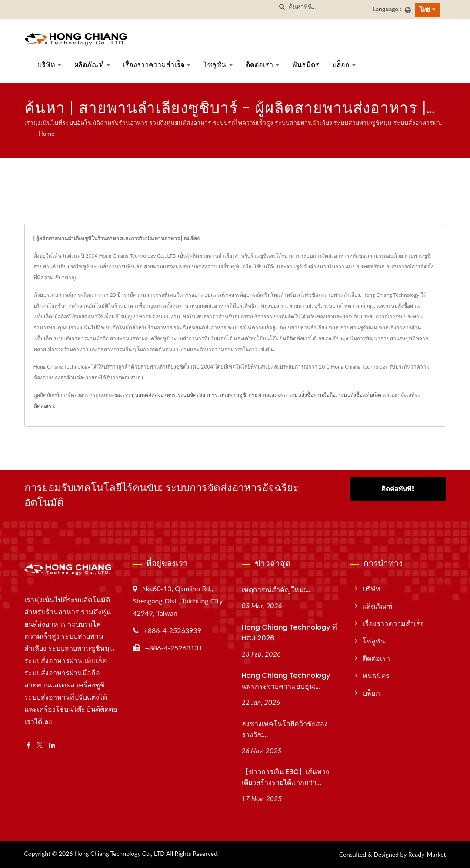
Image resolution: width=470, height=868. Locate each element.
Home (46, 133)
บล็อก (344, 65)
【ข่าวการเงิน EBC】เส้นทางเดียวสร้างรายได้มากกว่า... (286, 777)
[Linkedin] (52, 746)
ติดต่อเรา (262, 65)
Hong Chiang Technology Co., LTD (120, 853)
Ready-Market (427, 854)
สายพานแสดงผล (268, 395)
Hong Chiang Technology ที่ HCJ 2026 (289, 633)
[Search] (327, 7)
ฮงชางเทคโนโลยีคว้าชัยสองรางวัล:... (285, 729)
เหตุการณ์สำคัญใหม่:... (276, 590)
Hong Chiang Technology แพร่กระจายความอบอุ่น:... (286, 681)
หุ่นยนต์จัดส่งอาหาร (153, 395)
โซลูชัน (218, 65)
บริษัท (49, 65)
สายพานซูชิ (233, 395)
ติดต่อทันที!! (398, 489)
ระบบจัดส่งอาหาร (198, 395)
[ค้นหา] (282, 7)
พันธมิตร (306, 65)
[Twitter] (40, 746)
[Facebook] (28, 746)
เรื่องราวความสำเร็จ (157, 65)
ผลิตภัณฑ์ (92, 65)
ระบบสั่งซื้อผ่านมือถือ (312, 395)
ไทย (425, 9)
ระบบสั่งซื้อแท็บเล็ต (360, 395)
